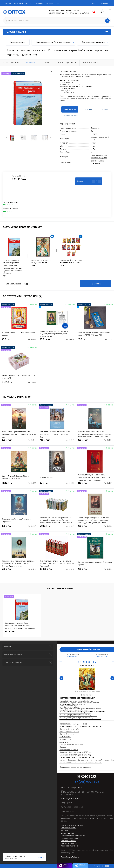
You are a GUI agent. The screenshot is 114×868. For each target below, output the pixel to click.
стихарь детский (68, 833)
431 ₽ (10, 631)
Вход (94, 3)
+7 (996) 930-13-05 (56, 10)
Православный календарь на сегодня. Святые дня (81, 726)
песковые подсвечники (70, 838)
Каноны (63, 747)
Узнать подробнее (11, 859)
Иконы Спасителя (67, 734)
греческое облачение (69, 846)
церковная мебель (69, 828)
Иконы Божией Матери (69, 732)
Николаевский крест (69, 843)
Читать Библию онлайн (69, 729)
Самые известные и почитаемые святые (77, 757)
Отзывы (50, 3)
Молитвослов (65, 739)
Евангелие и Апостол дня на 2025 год (75, 755)
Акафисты (64, 742)
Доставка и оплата (23, 3)
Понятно (41, 857)
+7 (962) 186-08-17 (73, 10)
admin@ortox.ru (75, 787)
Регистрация (103, 3)
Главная (8, 3)
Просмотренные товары (60, 589)
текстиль (65, 830)
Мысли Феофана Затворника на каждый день (84, 760)
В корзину (96, 284)
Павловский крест (68, 841)
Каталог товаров (57, 32)
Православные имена (69, 750)
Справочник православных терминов (75, 767)
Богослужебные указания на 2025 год (75, 752)
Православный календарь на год (73, 724)
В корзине (99, 866)
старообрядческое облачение (73, 836)
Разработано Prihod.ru (70, 857)
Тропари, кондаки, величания (72, 745)
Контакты (39, 3)
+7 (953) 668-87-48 (56, 13)
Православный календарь (88, 650)
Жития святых (65, 737)
